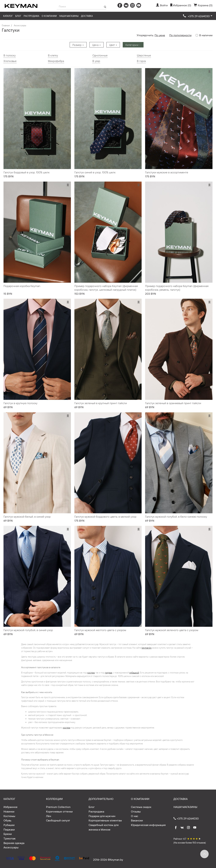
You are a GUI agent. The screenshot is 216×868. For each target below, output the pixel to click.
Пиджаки (9, 829)
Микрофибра (56, 61)
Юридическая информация (148, 825)
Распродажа (31, 16)
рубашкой (134, 673)
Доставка (87, 16)
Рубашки (9, 825)
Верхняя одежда (14, 843)
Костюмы (9, 816)
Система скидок (141, 807)
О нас (135, 816)
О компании (49, 16)
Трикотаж (10, 838)
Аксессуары (20, 25)
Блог (18, 16)
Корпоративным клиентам (105, 820)
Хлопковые (10, 61)
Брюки (8, 834)
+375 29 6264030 (186, 818)
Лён (49, 816)
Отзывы (136, 811)
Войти (162, 5)
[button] (198, 16)
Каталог (8, 16)
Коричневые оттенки (59, 811)
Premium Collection (58, 807)
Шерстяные (144, 55)
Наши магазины (69, 16)
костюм (91, 673)
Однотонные (100, 55)
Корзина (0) (203, 5)
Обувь (7, 820)
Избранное (11, 807)
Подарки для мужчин (102, 816)
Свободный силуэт (58, 820)
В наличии (204, 35)
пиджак (109, 673)
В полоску (10, 55)
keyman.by (147, 648)
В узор (96, 61)
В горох (141, 61)
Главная (6, 25)
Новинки (9, 811)
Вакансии (137, 820)
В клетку (53, 55)
